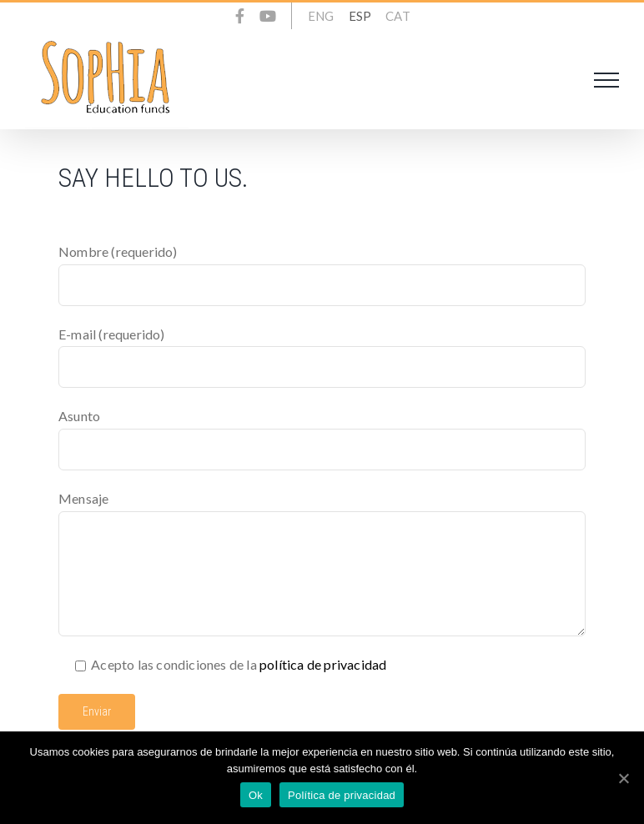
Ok (256, 795)
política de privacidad (323, 664)
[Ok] (623, 778)
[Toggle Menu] (606, 80)
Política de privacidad (342, 795)
